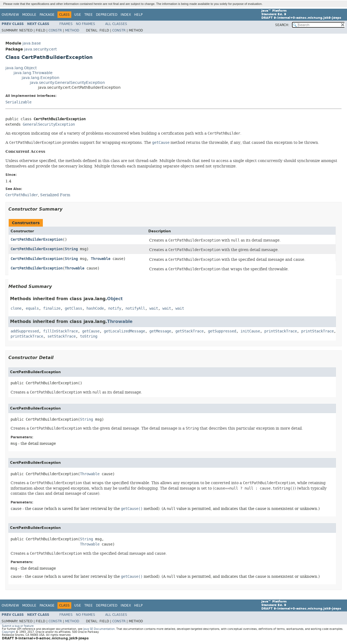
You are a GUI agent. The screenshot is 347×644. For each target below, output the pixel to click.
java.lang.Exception (41, 78)
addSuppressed (25, 331)
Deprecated (107, 15)
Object (115, 299)
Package (47, 15)
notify (115, 308)
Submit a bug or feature (18, 626)
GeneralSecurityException (49, 124)
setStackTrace (62, 336)
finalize (52, 308)
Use (78, 15)
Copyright (8, 632)
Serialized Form (55, 195)
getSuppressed (222, 331)
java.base (32, 43)
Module (29, 15)
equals (32, 308)
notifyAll (135, 308)
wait (154, 308)
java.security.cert (40, 49)
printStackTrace (281, 331)
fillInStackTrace (60, 331)
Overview (10, 15)
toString (89, 336)
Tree (89, 15)
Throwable (101, 259)
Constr (55, 30)
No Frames (86, 24)
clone (16, 308)
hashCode (95, 308)
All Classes (116, 24)
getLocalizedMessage (124, 331)
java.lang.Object (21, 68)
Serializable (18, 102)
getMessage (160, 331)
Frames (66, 24)
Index (126, 15)
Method (72, 30)
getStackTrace (189, 331)
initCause (250, 331)
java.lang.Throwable (33, 73)
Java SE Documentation (99, 629)
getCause (91, 331)
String (71, 249)
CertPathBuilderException (37, 239)
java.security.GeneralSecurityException (67, 83)
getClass (73, 308)
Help (138, 15)
